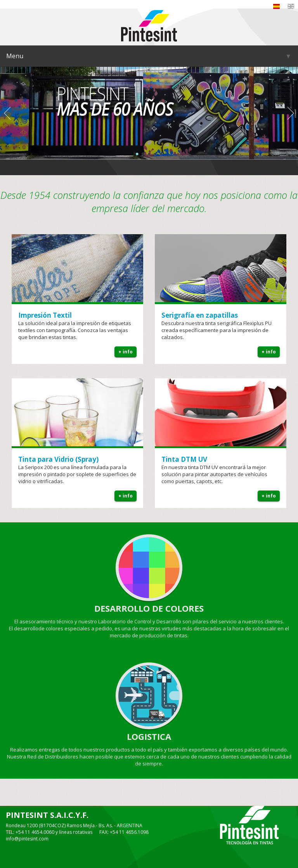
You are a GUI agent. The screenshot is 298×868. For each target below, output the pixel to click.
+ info (126, 352)
